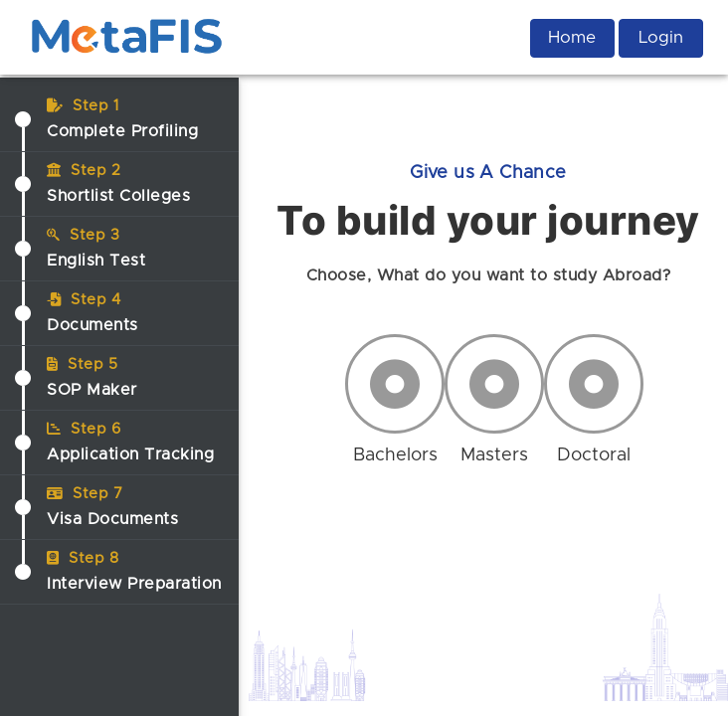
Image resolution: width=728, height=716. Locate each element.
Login (661, 37)
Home (572, 37)
